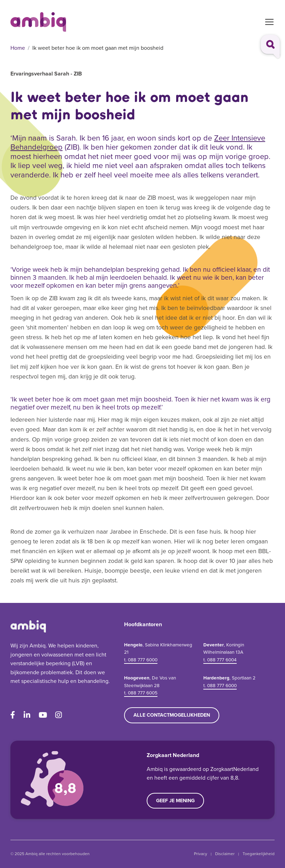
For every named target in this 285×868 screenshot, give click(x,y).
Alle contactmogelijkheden (172, 715)
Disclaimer (225, 854)
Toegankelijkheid (259, 854)
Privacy (201, 854)
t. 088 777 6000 (141, 660)
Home (18, 48)
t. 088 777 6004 (220, 660)
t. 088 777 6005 (141, 693)
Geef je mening (175, 801)
